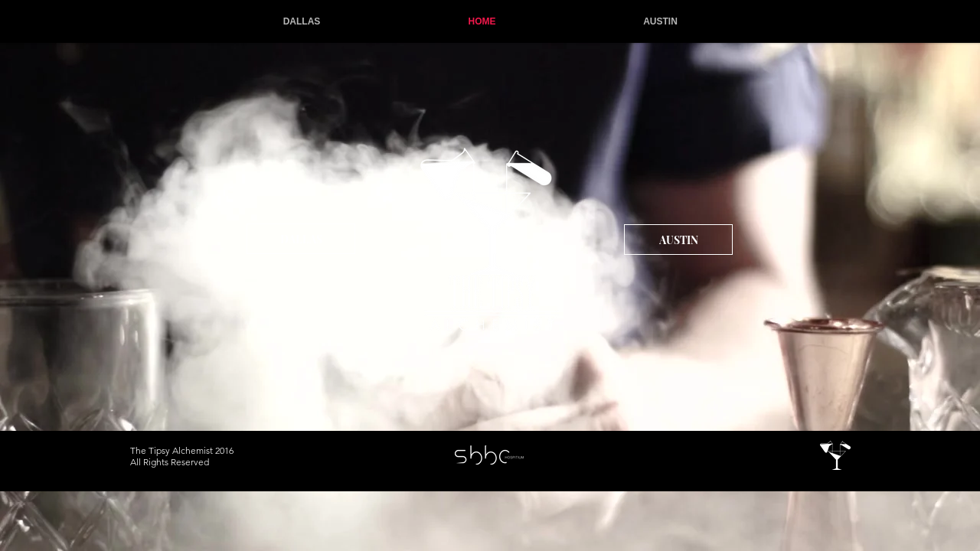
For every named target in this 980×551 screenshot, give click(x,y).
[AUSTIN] (678, 240)
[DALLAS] (301, 239)
